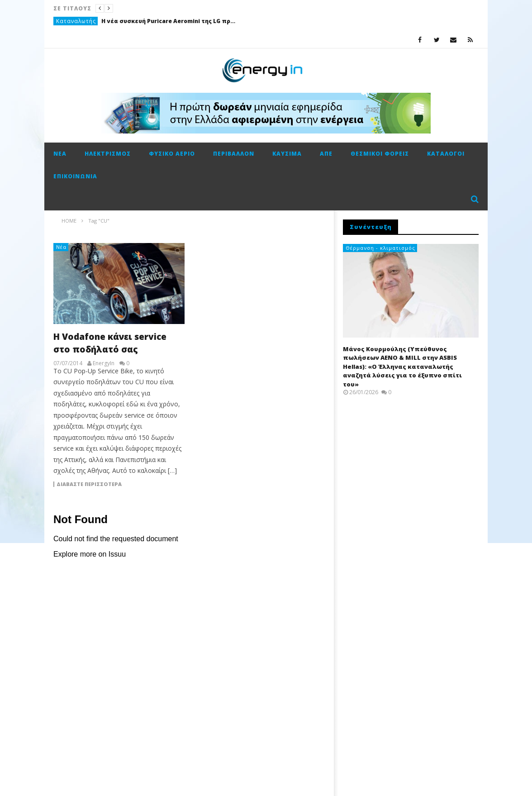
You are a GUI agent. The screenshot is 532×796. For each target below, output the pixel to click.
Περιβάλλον (234, 154)
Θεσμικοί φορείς (380, 154)
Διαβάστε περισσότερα (89, 484)
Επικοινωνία (75, 176)
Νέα (60, 154)
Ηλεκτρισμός (108, 154)
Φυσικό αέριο (172, 154)
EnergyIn (104, 363)
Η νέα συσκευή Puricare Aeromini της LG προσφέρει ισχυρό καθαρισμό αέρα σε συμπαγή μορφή (169, 21)
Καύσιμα (287, 154)
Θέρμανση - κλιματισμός (380, 248)
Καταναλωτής (76, 21)
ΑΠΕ (326, 154)
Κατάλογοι (446, 154)
